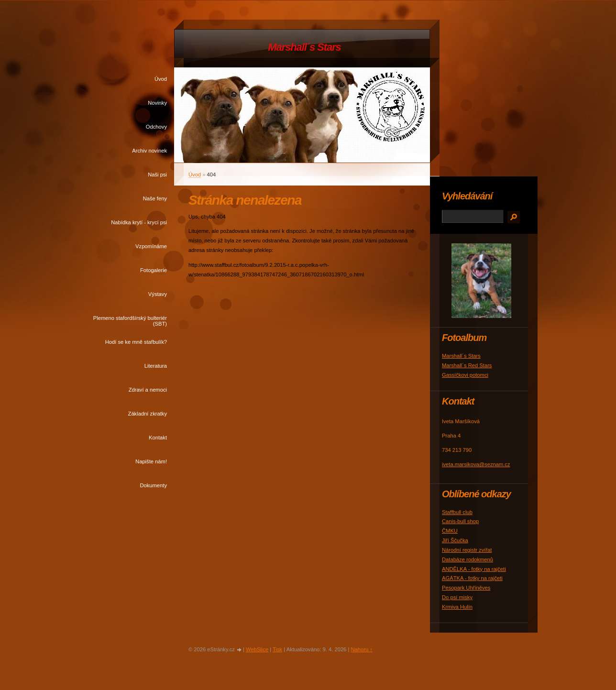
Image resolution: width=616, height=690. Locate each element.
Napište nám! (151, 461)
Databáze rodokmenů (467, 559)
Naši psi (157, 175)
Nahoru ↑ (361, 649)
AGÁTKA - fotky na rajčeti (472, 578)
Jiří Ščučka (455, 540)
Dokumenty (153, 485)
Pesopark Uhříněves (466, 588)
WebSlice (257, 649)
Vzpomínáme (151, 246)
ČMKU (450, 531)
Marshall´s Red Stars (467, 365)
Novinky (157, 103)
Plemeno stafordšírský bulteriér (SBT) (130, 321)
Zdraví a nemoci (148, 390)
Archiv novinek (149, 151)
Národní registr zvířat (467, 550)
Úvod (161, 79)
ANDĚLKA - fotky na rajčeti (474, 569)
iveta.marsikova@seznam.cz (476, 464)
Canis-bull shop (460, 521)
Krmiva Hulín (457, 607)
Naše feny (155, 198)
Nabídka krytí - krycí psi (139, 222)
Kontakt (158, 438)
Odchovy (156, 127)
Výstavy (158, 294)
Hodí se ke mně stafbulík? (136, 342)
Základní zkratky (148, 414)
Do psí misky (457, 597)
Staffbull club (457, 512)
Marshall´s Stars (304, 47)
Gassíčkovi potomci (465, 375)
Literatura (156, 366)
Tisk (277, 649)
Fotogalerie (154, 270)
